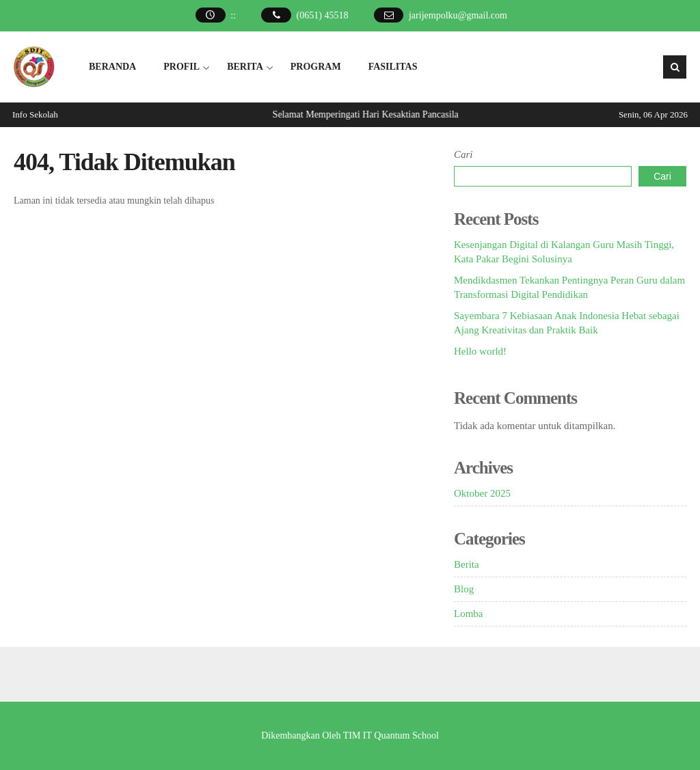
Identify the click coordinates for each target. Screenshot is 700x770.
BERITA (245, 67)
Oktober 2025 (482, 493)
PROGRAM (316, 67)
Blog (464, 589)
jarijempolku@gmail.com (458, 15)
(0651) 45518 (323, 15)
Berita (467, 564)
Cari (463, 154)
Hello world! (480, 351)
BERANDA (112, 67)
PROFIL (181, 67)
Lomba (469, 614)
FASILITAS (393, 67)
